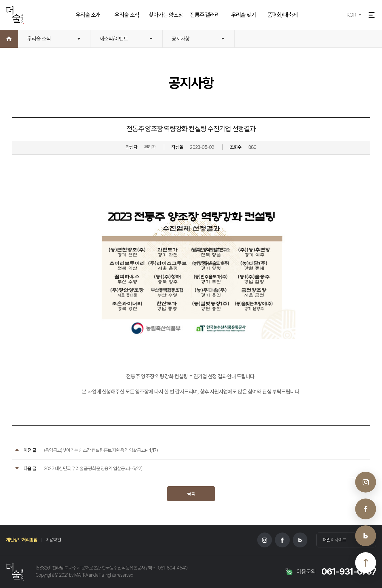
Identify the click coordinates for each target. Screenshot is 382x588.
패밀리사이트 (334, 540)
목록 (191, 494)
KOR (351, 15)
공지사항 (181, 39)
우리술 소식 (39, 39)
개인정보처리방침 (22, 540)
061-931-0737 (349, 571)
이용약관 (53, 540)
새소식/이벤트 (114, 39)
